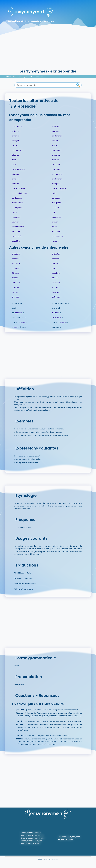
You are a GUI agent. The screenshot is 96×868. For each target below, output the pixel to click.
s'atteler (56, 313)
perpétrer (16, 241)
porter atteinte (19, 188)
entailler (15, 184)
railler (54, 193)
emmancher (57, 174)
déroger (15, 174)
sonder (55, 287)
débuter (56, 263)
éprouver (16, 283)
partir (54, 268)
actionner (56, 297)
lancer (55, 145)
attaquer (56, 164)
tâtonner (56, 283)
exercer (15, 292)
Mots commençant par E (22, 77)
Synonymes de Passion (31, 833)
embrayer (56, 231)
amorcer (16, 136)
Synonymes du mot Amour (32, 835)
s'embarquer (18, 203)
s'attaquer (57, 318)
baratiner (56, 169)
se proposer (17, 208)
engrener (56, 155)
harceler (56, 241)
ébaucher (56, 150)
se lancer (16, 231)
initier (54, 227)
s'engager (56, 203)
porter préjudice (59, 188)
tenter (15, 145)
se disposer (17, 198)
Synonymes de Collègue (31, 841)
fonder (15, 278)
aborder (15, 287)
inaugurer (56, 184)
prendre (55, 259)
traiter (15, 212)
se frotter (56, 198)
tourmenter (17, 150)
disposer (18, 313)
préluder (16, 268)
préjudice (62, 322)
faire (14, 160)
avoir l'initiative (18, 169)
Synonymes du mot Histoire (33, 838)
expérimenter (18, 227)
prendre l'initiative (20, 193)
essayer (15, 141)
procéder (16, 254)
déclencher (57, 136)
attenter (16, 155)
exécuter (56, 254)
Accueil (8, 77)
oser (14, 164)
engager (56, 126)
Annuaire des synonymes (69, 837)
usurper (15, 222)
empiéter (16, 179)
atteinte (22, 322)
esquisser (56, 273)
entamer (16, 131)
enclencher (57, 179)
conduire (16, 259)
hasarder (16, 217)
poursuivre (56, 217)
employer (16, 263)
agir (54, 212)
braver (55, 222)
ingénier (15, 297)
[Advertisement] (48, 51)
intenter (56, 160)
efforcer (56, 278)
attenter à (17, 236)
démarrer (56, 131)
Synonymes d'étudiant (30, 843)
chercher (16, 327)
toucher (55, 208)
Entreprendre (39, 77)
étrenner (16, 273)
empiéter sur (58, 236)
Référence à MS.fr (66, 839)
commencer (17, 126)
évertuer (56, 292)
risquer (55, 141)
